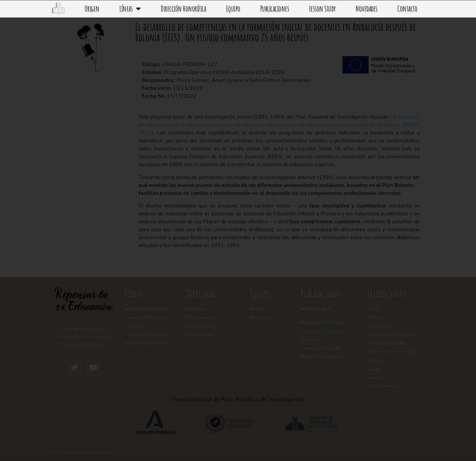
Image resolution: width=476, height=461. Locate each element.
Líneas (130, 9)
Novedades (367, 9)
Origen (92, 9)
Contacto (407, 9)
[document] (238, 230)
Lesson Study (322, 9)
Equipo (233, 9)
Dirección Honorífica (183, 9)
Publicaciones (275, 9)
